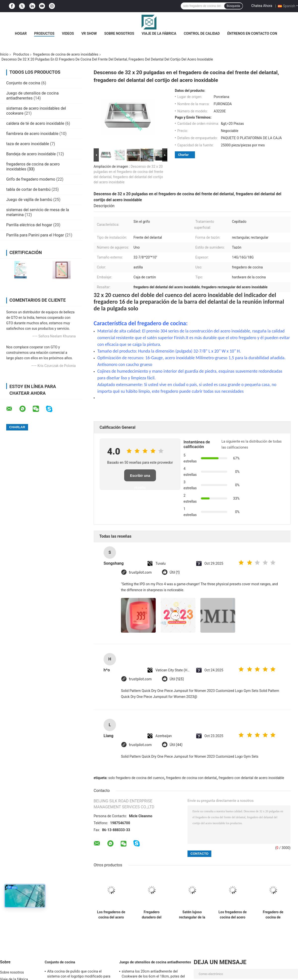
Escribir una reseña (140, 477)
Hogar (21, 33)
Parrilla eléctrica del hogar (29, 225)
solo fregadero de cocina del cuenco (136, 778)
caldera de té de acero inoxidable (35, 123)
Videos (68, 33)
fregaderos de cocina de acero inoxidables (66, 54)
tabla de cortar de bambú (28, 189)
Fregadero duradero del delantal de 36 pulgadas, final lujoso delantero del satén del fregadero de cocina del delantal (151, 915)
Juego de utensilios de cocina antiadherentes (32, 96)
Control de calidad (202, 33)
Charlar (183, 155)
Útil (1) (175, 572)
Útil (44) (176, 745)
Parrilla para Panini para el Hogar (35, 235)
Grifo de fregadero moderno (31, 179)
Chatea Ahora (262, 6)
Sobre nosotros (119, 33)
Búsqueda (233, 6)
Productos (44, 33)
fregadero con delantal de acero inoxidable (251, 778)
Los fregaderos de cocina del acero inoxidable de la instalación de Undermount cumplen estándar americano (111, 915)
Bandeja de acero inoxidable (31, 154)
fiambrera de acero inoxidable (32, 134)
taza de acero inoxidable (28, 144)
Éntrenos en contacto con (252, 33)
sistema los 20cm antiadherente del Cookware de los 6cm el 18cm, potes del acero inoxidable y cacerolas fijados (153, 975)
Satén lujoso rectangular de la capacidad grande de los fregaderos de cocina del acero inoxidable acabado (192, 915)
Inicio (4, 54)
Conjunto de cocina (23, 83)
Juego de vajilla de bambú (29, 200)
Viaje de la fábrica (159, 33)
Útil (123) (177, 679)
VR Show (89, 33)
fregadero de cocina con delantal (191, 778)
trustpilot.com (140, 572)
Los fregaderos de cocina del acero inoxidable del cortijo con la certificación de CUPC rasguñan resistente (233, 915)
